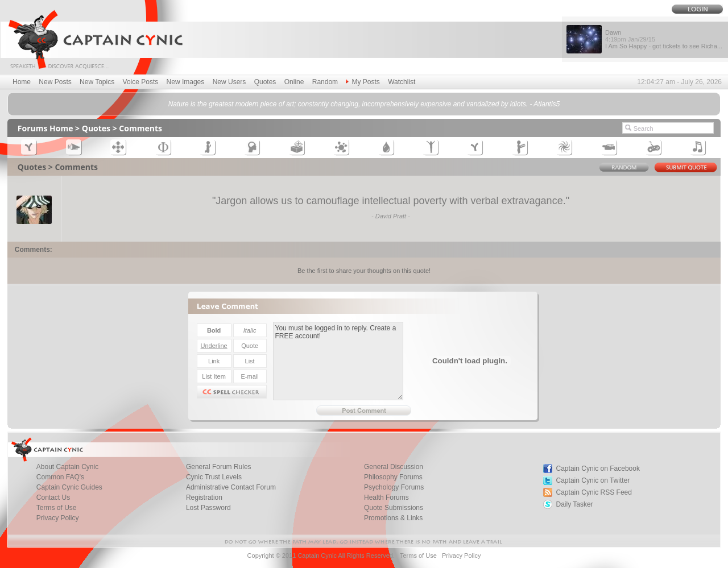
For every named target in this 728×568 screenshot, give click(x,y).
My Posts (363, 82)
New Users (229, 82)
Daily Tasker (575, 504)
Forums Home (45, 128)
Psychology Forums (394, 487)
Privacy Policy (58, 518)
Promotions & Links (393, 518)
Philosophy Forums (393, 477)
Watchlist (402, 82)
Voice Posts (141, 82)
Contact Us (53, 497)
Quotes (265, 82)
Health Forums (386, 497)
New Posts (55, 82)
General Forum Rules (219, 467)
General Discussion (394, 467)
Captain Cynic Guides (69, 487)
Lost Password (208, 508)
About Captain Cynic (67, 467)
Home (22, 82)
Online (294, 82)
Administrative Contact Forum (231, 487)
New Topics (97, 82)
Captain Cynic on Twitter (593, 480)
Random (325, 82)
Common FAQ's (60, 477)
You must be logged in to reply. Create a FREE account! (338, 361)
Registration (204, 497)
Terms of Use (57, 508)
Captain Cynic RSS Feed (594, 492)
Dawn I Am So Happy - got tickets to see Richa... (664, 39)
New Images (186, 82)
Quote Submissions (394, 508)
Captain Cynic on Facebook (598, 469)
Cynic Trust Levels (214, 477)
